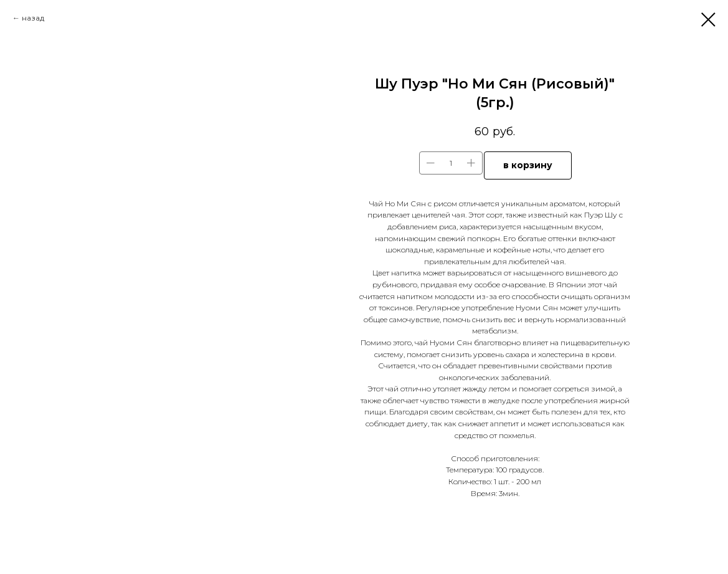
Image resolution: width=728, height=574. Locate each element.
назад (33, 18)
